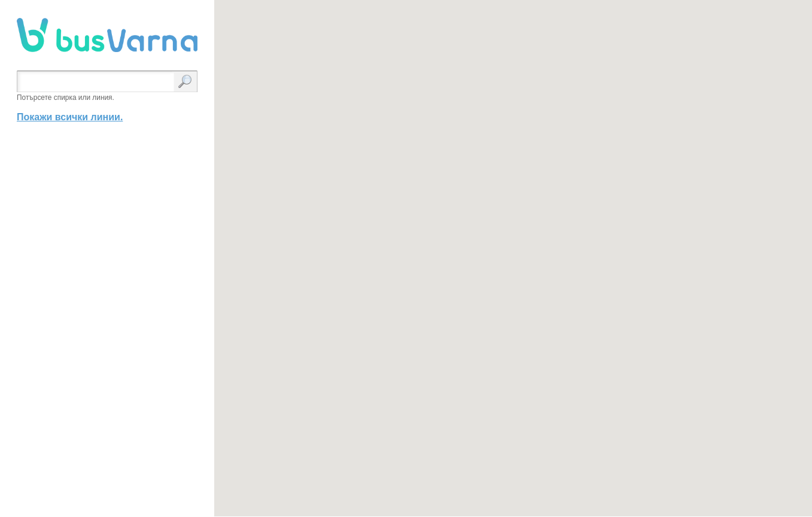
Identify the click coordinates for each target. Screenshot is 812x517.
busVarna (107, 35)
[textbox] (98, 82)
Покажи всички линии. (70, 117)
